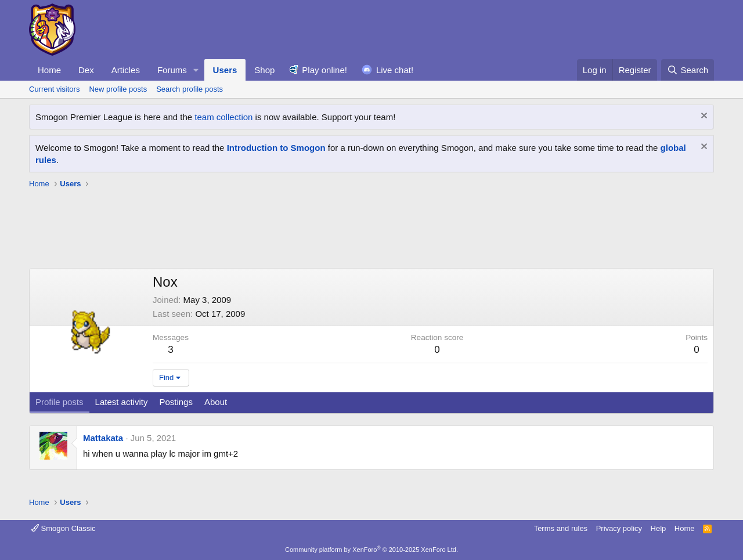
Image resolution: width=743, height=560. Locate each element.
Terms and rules (561, 528)
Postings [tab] (176, 402)
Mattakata (103, 438)
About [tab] (216, 402)
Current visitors (54, 89)
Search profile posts (190, 89)
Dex (86, 70)
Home (49, 70)
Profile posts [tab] (59, 402)
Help (659, 528)
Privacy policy (619, 528)
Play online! (324, 70)
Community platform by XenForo (371, 550)
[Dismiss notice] (703, 117)
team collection (223, 117)
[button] (196, 70)
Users (225, 70)
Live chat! (395, 70)
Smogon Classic (64, 528)
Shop (264, 70)
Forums (172, 70)
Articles (126, 70)
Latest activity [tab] (122, 402)
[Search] (688, 70)
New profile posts (118, 89)
